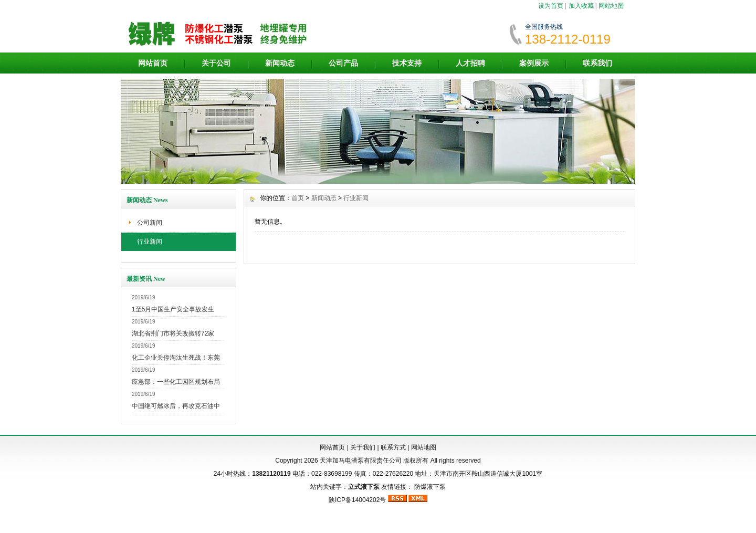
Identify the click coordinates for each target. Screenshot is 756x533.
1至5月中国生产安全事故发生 (173, 309)
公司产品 (343, 63)
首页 (298, 198)
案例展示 (534, 63)
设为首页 (551, 6)
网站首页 (153, 63)
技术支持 (407, 63)
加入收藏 (581, 6)
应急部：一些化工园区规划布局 (176, 382)
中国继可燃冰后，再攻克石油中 (176, 406)
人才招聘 (470, 63)
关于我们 (363, 447)
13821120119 (271, 474)
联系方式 (393, 447)
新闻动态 (280, 63)
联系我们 (597, 63)
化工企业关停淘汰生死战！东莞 (176, 358)
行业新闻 (150, 242)
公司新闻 (150, 223)
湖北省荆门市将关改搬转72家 (173, 333)
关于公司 (216, 63)
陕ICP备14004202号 (357, 500)
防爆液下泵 (430, 487)
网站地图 (611, 6)
